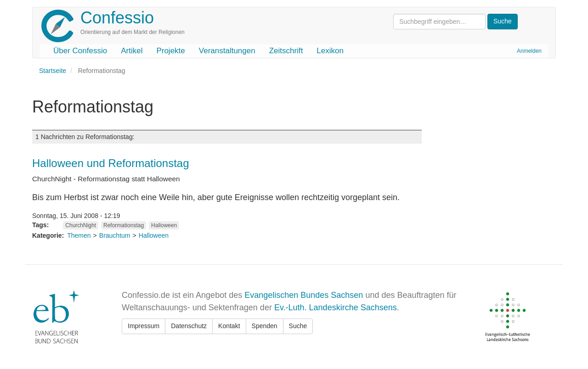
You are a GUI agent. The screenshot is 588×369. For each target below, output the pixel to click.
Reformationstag (124, 225)
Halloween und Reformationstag (111, 163)
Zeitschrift (286, 51)
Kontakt (229, 326)
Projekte (170, 51)
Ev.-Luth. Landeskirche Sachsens (336, 307)
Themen (79, 235)
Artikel (132, 51)
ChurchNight (81, 225)
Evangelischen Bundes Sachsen (304, 295)
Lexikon (330, 51)
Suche (298, 326)
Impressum (144, 326)
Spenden (265, 326)
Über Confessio (80, 51)
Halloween (164, 225)
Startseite (53, 71)
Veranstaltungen (227, 51)
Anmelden (529, 51)
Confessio (117, 18)
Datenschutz (189, 326)
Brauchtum (115, 235)
